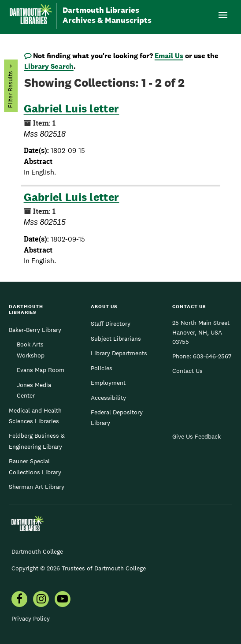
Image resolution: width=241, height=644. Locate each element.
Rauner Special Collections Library (35, 466)
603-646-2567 (212, 356)
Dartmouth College (37, 551)
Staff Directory (111, 324)
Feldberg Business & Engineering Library (37, 441)
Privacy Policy (31, 618)
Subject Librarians (116, 339)
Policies (102, 368)
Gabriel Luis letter (72, 109)
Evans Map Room (41, 370)
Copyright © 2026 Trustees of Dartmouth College (79, 568)
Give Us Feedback (197, 436)
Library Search (49, 66)
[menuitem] (19, 600)
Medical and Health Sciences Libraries (35, 416)
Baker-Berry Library (35, 330)
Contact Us (187, 371)
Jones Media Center (34, 390)
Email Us (169, 56)
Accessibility (108, 398)
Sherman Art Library (37, 487)
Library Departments (119, 353)
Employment (108, 383)
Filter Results (10, 90)
